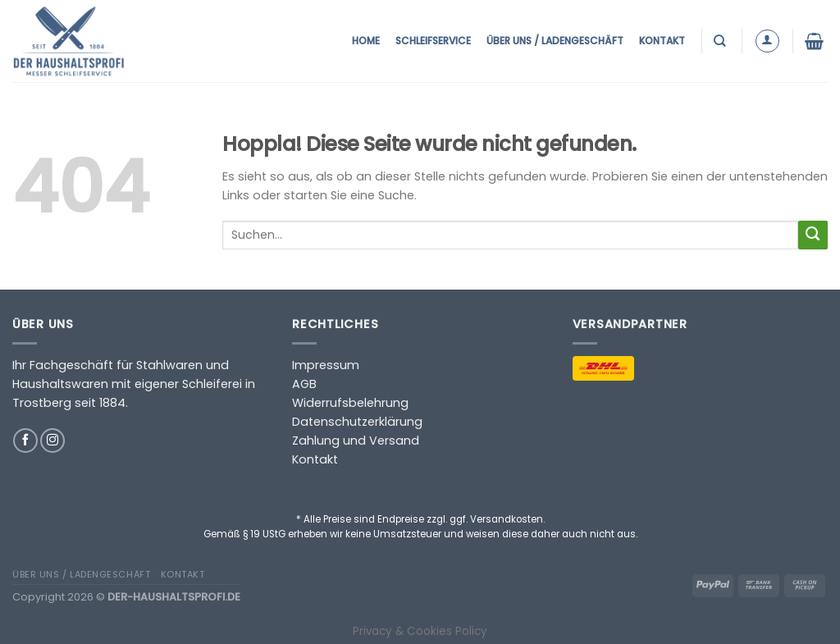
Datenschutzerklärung (357, 422)
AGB (304, 384)
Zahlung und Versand (356, 441)
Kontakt (662, 41)
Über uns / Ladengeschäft (555, 41)
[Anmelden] (767, 41)
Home (366, 41)
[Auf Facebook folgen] (25, 441)
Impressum (326, 365)
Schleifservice (433, 41)
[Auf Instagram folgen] (52, 441)
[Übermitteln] (813, 235)
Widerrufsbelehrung (350, 403)
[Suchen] (721, 41)
